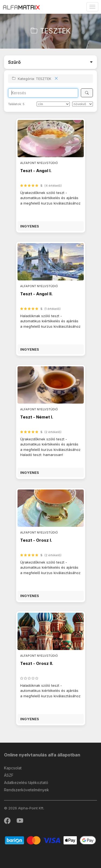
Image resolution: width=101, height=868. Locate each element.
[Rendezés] (53, 104)
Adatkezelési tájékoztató (26, 782)
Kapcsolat (13, 768)
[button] (51, 226)
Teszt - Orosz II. (37, 663)
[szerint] (83, 104)
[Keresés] (87, 93)
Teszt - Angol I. (36, 171)
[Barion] (50, 840)
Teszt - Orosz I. (36, 540)
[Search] (43, 93)
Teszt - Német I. (37, 417)
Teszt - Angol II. (36, 294)
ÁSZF (9, 775)
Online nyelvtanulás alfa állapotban (42, 755)
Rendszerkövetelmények (27, 790)
